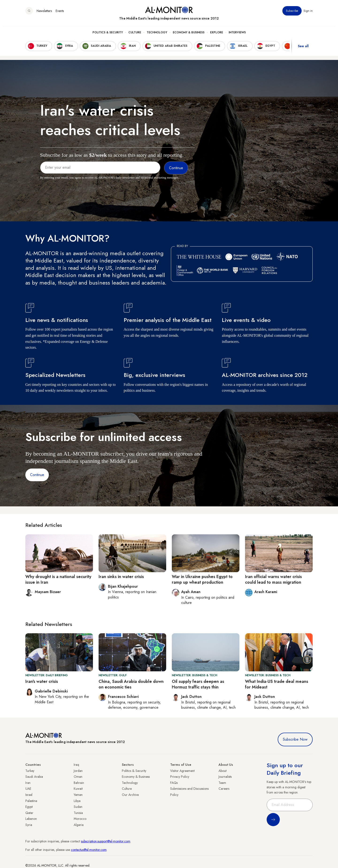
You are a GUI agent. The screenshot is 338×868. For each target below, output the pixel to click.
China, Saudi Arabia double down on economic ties (131, 684)
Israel (29, 795)
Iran (28, 783)
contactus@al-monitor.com (89, 850)
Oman (78, 777)
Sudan (78, 807)
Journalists (225, 777)
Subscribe (292, 14)
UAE (28, 789)
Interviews (237, 35)
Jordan (78, 771)
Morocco (80, 819)
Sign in (308, 14)
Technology (157, 35)
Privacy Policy (180, 777)
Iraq (76, 765)
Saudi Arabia (34, 777)
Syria (29, 825)
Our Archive (130, 795)
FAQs (174, 783)
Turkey (30, 771)
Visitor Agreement (182, 771)
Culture (135, 35)
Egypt (29, 807)
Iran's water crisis (42, 681)
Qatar (29, 813)
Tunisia (78, 813)
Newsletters (44, 14)
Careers (224, 789)
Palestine (31, 801)
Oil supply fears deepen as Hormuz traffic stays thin (198, 684)
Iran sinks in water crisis (121, 577)
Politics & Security (108, 35)
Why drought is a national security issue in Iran (58, 579)
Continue (37, 475)
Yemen (78, 795)
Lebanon (31, 819)
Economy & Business (189, 35)
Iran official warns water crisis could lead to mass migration (273, 579)
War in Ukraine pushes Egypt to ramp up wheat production (202, 579)
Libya (77, 801)
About (223, 771)
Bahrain (79, 783)
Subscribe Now (295, 739)
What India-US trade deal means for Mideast (277, 684)
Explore (217, 35)
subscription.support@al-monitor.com (106, 841)
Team (222, 783)
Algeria (79, 825)
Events (60, 14)
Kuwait (78, 789)
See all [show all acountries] (303, 49)
